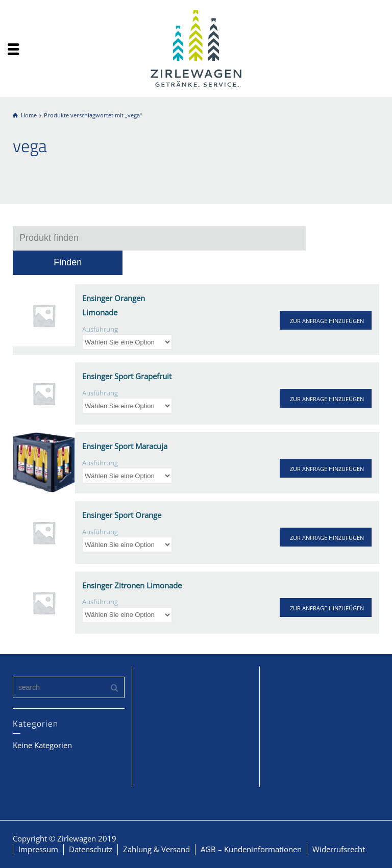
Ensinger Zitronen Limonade (132, 585)
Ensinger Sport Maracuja (125, 446)
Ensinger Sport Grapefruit (127, 376)
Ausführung (100, 329)
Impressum (38, 849)
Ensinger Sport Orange (122, 515)
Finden (68, 262)
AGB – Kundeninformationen (251, 849)
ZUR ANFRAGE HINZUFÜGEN (327, 321)
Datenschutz (91, 849)
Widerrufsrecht (339, 849)
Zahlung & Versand (156, 849)
